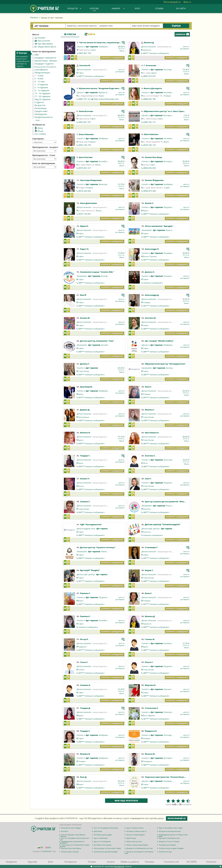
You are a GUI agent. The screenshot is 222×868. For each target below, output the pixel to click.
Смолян (81, 670)
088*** (156, 214)
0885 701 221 (85, 99)
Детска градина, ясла (86, 529)
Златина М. (85, 65)
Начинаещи (39, 108)
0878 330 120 (150, 145)
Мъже (38, 131)
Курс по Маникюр (101, 838)
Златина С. (150, 456)
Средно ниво (40, 111)
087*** (156, 260)
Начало (34, 17)
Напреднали (40, 114)
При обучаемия (42, 44)
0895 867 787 (85, 53)
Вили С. (148, 593)
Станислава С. (152, 708)
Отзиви (159, 8)
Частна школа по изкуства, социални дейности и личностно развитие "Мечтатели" (121, 42)
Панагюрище (84, 417)
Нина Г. (148, 387)
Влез (187, 2)
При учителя (41, 41)
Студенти (38, 102)
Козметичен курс (165, 852)
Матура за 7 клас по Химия (169, 841)
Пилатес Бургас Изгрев (70, 852)
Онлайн (39, 38)
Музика (102, 92)
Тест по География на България (106, 828)
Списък (70, 34)
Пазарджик (148, 761)
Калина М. (85, 318)
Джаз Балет (98, 831)
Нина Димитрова (88, 203)
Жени (38, 128)
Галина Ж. (150, 639)
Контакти (211, 862)
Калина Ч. (85, 479)
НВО (36, 55)
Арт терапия (92, 47)
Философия (104, 184)
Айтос (145, 463)
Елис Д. (84, 777)
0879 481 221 (85, 168)
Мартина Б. (150, 685)
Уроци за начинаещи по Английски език (139, 852)
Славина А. (85, 685)
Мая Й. (83, 295)
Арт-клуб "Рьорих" (90, 570)
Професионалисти (42, 117)
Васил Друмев (149, 715)
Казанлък (147, 509)
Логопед (167, 70)
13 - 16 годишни (41, 93)
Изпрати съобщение (112, 58)
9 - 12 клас (39, 81)
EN (48, 847)
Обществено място (44, 47)
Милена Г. (150, 410)
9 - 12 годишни (41, 90)
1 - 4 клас (38, 76)
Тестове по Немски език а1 (136, 831)
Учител (145, 70)
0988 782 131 (150, 122)
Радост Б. (84, 249)
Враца (99, 211)
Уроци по (74, 8)
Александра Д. (152, 295)
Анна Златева (86, 157)
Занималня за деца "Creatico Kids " (97, 272)
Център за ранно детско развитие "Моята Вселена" (170, 502)
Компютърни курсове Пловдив (106, 852)
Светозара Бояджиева (91, 180)
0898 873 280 (150, 191)
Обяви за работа (130, 862)
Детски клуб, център (150, 529)
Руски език (168, 460)
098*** (156, 420)
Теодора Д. (85, 708)
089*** (156, 53)
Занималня (146, 230)
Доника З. (150, 272)
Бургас (154, 73)
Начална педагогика (173, 276)
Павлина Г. (85, 593)
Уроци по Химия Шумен (135, 835)
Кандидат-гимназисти (44, 58)
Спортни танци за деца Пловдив (171, 848)
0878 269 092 (85, 191)
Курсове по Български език (169, 838)
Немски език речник (134, 841)
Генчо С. (84, 662)
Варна (101, 96)
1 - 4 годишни (40, 84)
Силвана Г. (85, 502)
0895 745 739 (85, 145)
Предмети (11, 862)
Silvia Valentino (151, 134)
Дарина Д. (85, 410)
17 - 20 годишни (41, 96)
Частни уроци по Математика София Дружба (74, 846)
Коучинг (167, 689)
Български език (170, 115)
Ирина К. (84, 226)
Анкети (111, 862)
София (93, 50)
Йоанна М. (150, 754)
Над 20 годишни (41, 99)
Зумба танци (131, 838)
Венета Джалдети (153, 88)
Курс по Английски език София (171, 828)
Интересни (71, 862)
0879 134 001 (85, 214)
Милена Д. (149, 42)
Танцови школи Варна (167, 845)
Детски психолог (149, 47)
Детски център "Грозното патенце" (98, 547)
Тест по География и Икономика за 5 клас (74, 839)
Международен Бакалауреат (44, 67)
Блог (138, 8)
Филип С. (149, 203)
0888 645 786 (150, 99)
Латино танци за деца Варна (137, 845)
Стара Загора (84, 371)
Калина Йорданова (154, 180)
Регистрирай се (172, 2)
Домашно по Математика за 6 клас (140, 848)
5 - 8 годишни (40, 87)
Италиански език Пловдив (71, 828)
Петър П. (84, 639)
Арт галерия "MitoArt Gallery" (159, 341)
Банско (81, 486)
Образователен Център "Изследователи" (165, 364)
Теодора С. (85, 731)
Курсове (94, 9)
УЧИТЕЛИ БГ (47, 851)
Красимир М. (86, 387)
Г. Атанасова (150, 65)
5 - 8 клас (38, 78)
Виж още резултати (126, 801)
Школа (80, 47)
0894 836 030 (150, 168)
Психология (169, 712)
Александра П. (152, 249)
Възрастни (39, 105)
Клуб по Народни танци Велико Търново (72, 835)
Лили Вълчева (86, 111)
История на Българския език (170, 831)
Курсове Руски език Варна (71, 848)
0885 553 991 (150, 76)
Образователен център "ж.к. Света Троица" (165, 111)
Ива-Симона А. (152, 433)
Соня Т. (148, 479)
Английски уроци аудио (103, 835)
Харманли (147, 50)
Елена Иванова (86, 134)
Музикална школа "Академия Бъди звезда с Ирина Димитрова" (111, 88)
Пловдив (167, 96)
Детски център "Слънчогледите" (163, 524)
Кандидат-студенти (43, 64)
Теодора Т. (85, 456)
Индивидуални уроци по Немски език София (172, 835)
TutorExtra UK (171, 862)
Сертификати (40, 70)
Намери (118, 8)
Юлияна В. (85, 754)
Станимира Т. (151, 547)
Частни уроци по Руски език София (107, 848)
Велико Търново (150, 256)
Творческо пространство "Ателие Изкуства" (167, 777)
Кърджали (82, 647)
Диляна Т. (85, 364)
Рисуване (168, 253)
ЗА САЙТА (181, 8)
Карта (90, 34)
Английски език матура (103, 845)
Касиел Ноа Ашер (153, 157)
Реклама (150, 862)
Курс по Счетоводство (102, 841)
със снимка (39, 134)
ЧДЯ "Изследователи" (91, 524)
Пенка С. (149, 662)
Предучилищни (41, 73)
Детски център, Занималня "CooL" (97, 341)
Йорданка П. (151, 731)
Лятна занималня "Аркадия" (159, 226)
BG (40, 847)
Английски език (170, 92)
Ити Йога (65, 831)
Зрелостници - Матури (45, 61)
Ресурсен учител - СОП (173, 207)
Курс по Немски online (135, 828)
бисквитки (119, 866)
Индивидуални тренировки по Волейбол (72, 842)
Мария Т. (149, 570)
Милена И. (85, 433)
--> (44, 142)
